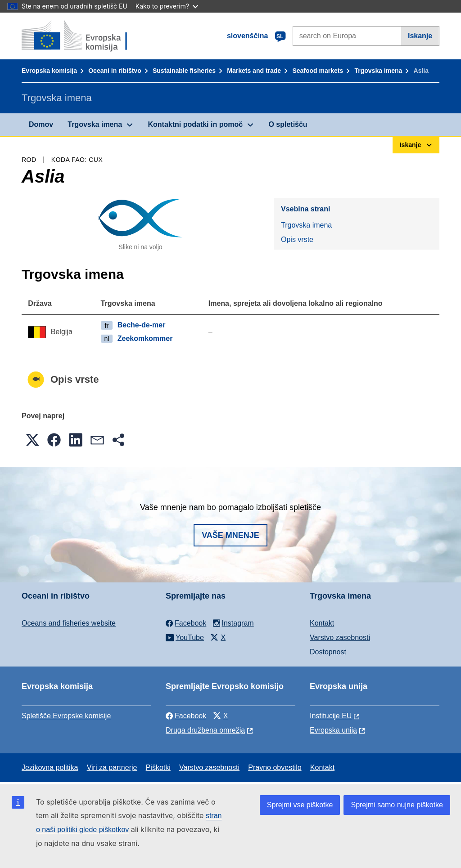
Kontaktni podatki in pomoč (195, 124)
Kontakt (322, 623)
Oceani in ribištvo (115, 71)
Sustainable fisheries (184, 71)
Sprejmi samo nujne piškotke (397, 805)
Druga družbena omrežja (205, 730)
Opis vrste (297, 239)
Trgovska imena (378, 71)
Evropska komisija (49, 71)
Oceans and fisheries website (69, 623)
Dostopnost (328, 652)
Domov (41, 124)
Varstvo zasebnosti (340, 638)
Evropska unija (333, 730)
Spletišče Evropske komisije (66, 716)
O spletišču (288, 124)
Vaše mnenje (230, 535)
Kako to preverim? (167, 6)
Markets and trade (254, 71)
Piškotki (158, 767)
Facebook (186, 716)
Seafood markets (318, 71)
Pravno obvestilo (275, 767)
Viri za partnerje (112, 767)
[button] (32, 440)
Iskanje (420, 36)
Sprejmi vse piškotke (300, 805)
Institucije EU (331, 716)
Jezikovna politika (50, 767)
